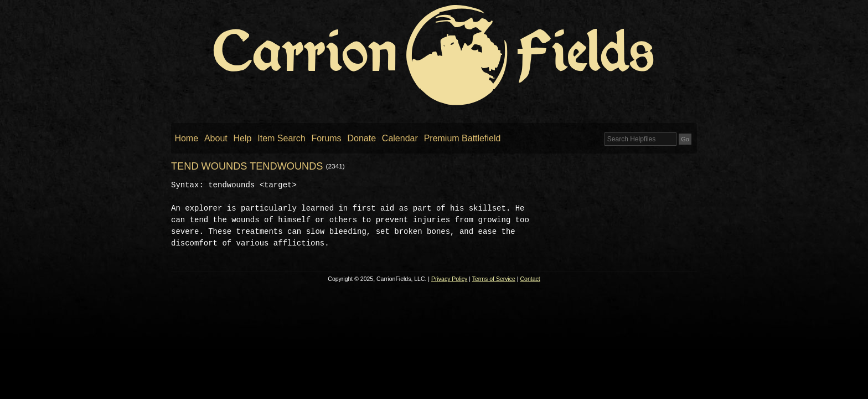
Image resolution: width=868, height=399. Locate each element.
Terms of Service (494, 279)
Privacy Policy (449, 279)
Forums (326, 138)
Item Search (281, 138)
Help (243, 138)
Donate (361, 138)
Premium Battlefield (463, 138)
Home (186, 138)
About (216, 138)
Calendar (400, 138)
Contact (530, 279)
